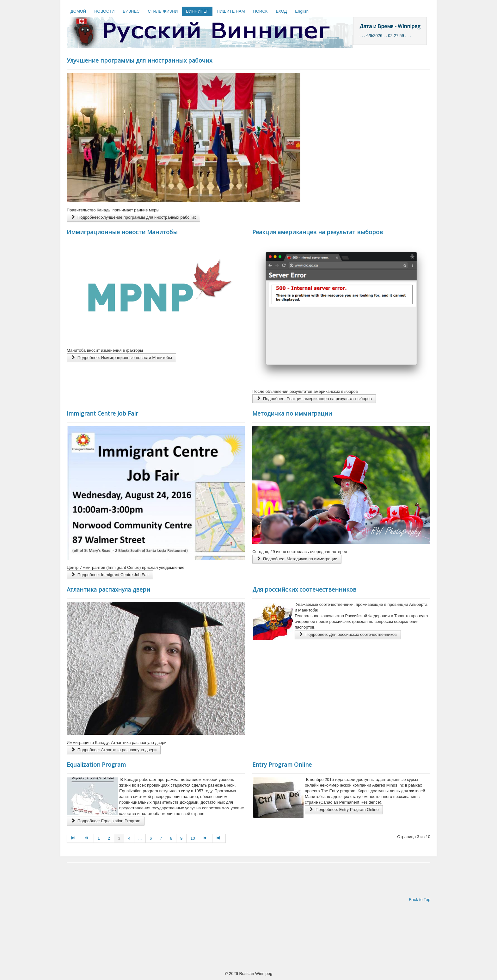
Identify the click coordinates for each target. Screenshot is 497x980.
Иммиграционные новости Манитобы (122, 232)
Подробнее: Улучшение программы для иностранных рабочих (133, 217)
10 (193, 838)
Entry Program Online (282, 764)
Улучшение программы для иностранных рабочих (139, 60)
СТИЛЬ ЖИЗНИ (163, 11)
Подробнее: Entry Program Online (344, 810)
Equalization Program (96, 764)
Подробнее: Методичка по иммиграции (297, 559)
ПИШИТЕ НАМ (231, 11)
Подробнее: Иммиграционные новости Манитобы (121, 358)
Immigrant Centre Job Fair (102, 413)
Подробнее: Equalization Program (106, 821)
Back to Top (420, 900)
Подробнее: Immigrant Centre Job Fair (110, 575)
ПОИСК (261, 11)
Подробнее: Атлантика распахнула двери (114, 750)
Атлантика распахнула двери (108, 589)
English (302, 11)
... (140, 838)
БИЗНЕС (131, 11)
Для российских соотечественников (304, 589)
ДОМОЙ (78, 11)
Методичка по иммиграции (292, 413)
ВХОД (281, 11)
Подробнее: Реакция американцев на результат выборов (314, 399)
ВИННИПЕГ (197, 11)
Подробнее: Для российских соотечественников (348, 634)
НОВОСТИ (104, 11)
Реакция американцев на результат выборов (318, 232)
